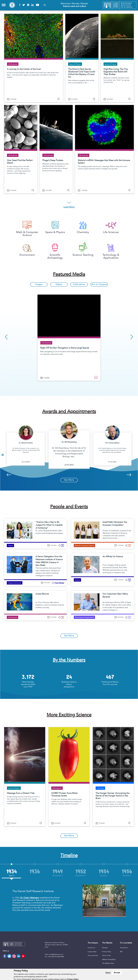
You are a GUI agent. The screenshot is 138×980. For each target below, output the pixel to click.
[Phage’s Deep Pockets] (56, 147)
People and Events (69, 507)
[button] (45, 5)
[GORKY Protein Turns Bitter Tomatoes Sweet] (69, 774)
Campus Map (92, 952)
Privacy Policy (107, 952)
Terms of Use (106, 956)
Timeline (69, 856)
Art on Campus (99, 285)
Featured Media (69, 275)
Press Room (124, 948)
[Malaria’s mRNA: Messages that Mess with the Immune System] (104, 147)
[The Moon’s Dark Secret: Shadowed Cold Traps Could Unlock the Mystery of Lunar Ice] (82, 55)
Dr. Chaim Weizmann (30, 898)
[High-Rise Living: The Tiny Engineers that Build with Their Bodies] (117, 55)
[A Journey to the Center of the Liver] (34, 55)
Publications (79, 285)
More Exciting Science (69, 715)
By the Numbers (69, 660)
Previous (6, 337)
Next (132, 337)
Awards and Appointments (69, 412)
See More (69, 480)
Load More (69, 207)
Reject (108, 973)
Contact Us (91, 948)
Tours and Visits (93, 956)
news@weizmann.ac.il (56, 954)
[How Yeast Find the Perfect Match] (21, 147)
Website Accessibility (109, 960)
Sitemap (105, 948)
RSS (121, 952)
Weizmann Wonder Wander (74, 5)
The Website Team (108, 963)
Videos (59, 285)
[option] (69, 338)
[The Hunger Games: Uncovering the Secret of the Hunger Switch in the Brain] (113, 774)
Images (39, 285)
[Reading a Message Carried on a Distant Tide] (25, 774)
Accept (117, 973)
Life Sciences (46, 343)
